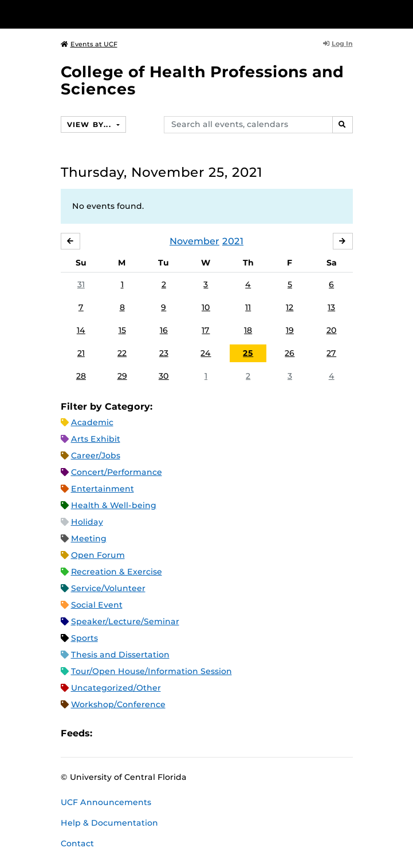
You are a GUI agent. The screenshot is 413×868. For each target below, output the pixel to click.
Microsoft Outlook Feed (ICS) (127, 734)
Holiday (87, 522)
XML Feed (166, 734)
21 (81, 353)
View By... (91, 124)
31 (81, 284)
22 (122, 353)
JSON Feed (185, 734)
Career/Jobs (96, 455)
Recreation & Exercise (117, 572)
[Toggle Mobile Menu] (402, 13)
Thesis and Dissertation (120, 655)
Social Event (97, 605)
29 (122, 376)
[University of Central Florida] (87, 14)
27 (331, 353)
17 (206, 330)
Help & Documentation (109, 823)
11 (248, 307)
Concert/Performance (117, 472)
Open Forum (98, 555)
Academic (92, 422)
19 (290, 330)
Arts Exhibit (96, 439)
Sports (84, 638)
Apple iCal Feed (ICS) (107, 734)
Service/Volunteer (108, 588)
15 (122, 330)
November (194, 241)
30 (164, 376)
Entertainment (103, 489)
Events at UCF (89, 44)
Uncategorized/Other (116, 688)
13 (331, 307)
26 (290, 353)
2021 (233, 241)
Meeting (89, 538)
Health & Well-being (114, 505)
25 (248, 353)
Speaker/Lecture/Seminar (125, 621)
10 (206, 307)
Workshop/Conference (118, 704)
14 (81, 330)
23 (164, 353)
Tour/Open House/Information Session (152, 671)
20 (332, 330)
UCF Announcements (106, 802)
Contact (77, 843)
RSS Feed (146, 734)
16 (164, 330)
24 (206, 353)
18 (248, 330)
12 (290, 307)
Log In (338, 43)
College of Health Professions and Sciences (202, 80)
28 (81, 376)
